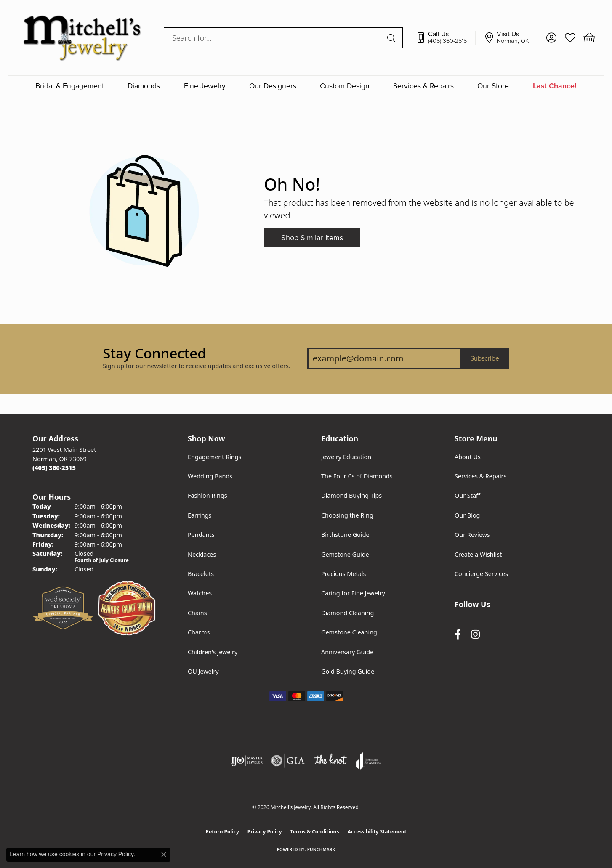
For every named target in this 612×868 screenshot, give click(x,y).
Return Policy (222, 832)
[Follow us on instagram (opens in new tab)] (475, 634)
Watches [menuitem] (200, 593)
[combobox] (274, 38)
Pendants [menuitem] (201, 535)
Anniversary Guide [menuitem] (347, 652)
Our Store (493, 86)
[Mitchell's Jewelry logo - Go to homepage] (82, 38)
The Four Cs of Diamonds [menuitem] (357, 476)
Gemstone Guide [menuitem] (345, 554)
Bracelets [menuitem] (201, 574)
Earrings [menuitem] (200, 515)
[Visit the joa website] (368, 761)
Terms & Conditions (315, 832)
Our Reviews (472, 535)
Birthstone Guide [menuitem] (345, 535)
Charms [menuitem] (199, 632)
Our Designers (273, 86)
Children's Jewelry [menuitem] (213, 652)
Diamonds (144, 86)
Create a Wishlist (478, 554)
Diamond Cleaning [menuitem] (347, 613)
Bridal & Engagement (70, 86)
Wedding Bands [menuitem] (210, 476)
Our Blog (467, 515)
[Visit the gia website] (288, 761)
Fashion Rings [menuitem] (208, 495)
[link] (446, 38)
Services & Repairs (423, 86)
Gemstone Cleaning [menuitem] (349, 632)
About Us (468, 457)
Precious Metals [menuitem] (343, 574)
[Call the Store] (54, 468)
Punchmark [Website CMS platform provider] (321, 849)
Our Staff (467, 495)
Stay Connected (154, 353)
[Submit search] (393, 38)
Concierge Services (481, 574)
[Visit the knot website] (330, 761)
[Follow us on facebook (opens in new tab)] (458, 634)
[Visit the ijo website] (247, 761)
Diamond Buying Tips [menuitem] (351, 495)
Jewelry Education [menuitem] (346, 457)
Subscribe (485, 358)
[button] (551, 38)
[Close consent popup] (164, 855)
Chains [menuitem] (197, 613)
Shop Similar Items (312, 238)
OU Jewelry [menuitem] (203, 671)
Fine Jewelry (205, 86)
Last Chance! (555, 86)
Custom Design (345, 86)
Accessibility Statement (377, 832)
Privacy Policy (265, 832)
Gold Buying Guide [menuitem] (348, 671)
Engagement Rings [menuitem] (215, 457)
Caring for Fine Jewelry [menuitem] (353, 593)
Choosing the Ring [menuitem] (347, 515)
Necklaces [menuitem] (202, 554)
